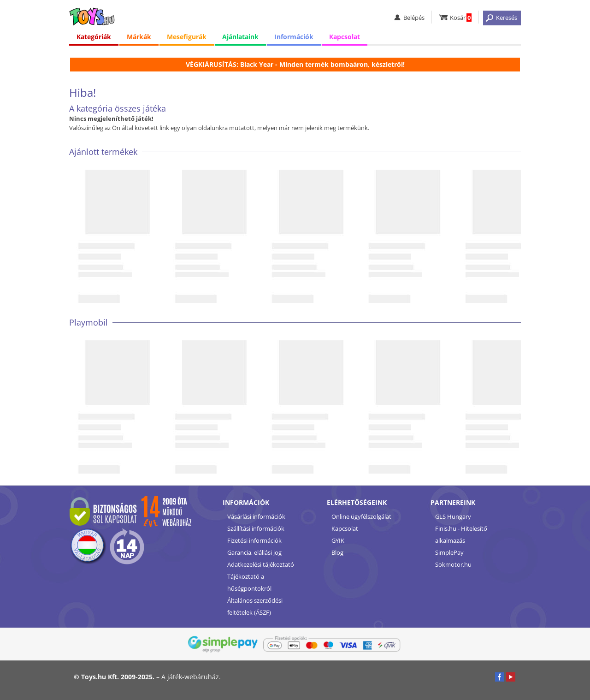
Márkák (139, 37)
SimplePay (449, 552)
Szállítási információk (256, 528)
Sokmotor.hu (453, 564)
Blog (337, 552)
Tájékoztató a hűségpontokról (249, 582)
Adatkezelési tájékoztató (261, 564)
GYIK (338, 540)
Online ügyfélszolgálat (361, 516)
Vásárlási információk (256, 516)
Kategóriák (94, 37)
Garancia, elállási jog (254, 552)
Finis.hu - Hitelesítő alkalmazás (461, 534)
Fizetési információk (254, 540)
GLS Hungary (453, 516)
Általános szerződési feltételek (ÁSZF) (255, 606)
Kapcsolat (345, 37)
